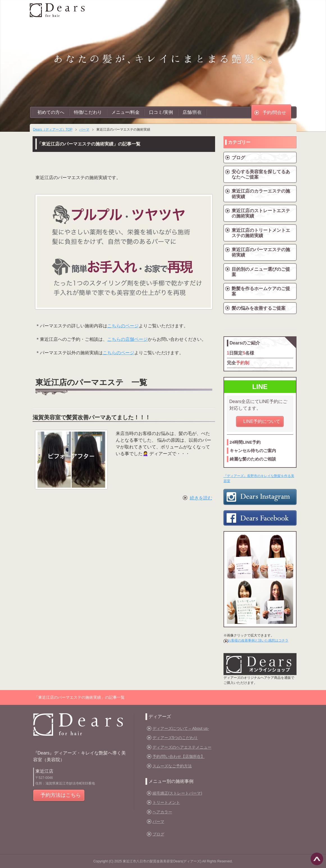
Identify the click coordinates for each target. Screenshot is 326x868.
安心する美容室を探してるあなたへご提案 (261, 174)
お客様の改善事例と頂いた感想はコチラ (258, 640)
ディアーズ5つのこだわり (175, 738)
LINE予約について (262, 421)
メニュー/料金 (126, 112)
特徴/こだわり (88, 112)
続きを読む (201, 498)
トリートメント (166, 802)
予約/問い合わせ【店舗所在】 (179, 756)
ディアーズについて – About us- (181, 728)
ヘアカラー (162, 812)
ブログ (238, 158)
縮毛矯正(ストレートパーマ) (177, 793)
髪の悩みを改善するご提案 (259, 308)
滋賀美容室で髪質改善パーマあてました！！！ (92, 417)
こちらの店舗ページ (127, 339)
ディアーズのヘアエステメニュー (182, 747)
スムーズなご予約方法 (172, 766)
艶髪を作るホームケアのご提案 (261, 291)
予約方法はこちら (61, 795)
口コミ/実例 (161, 112)
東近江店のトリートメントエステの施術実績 (261, 233)
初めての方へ (51, 112)
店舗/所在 (192, 112)
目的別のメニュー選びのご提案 (261, 272)
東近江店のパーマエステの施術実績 (261, 252)
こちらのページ (123, 326)
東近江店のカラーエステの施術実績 (261, 194)
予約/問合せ (274, 113)
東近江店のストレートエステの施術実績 (261, 213)
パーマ (158, 821)
